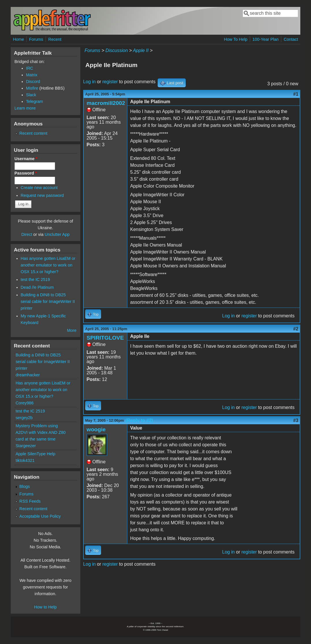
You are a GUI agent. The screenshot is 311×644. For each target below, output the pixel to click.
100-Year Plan (266, 39)
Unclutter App (57, 234)
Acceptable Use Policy (40, 516)
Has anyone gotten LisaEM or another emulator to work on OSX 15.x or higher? (48, 265)
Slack (31, 95)
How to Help (45, 607)
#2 (296, 329)
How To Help (236, 39)
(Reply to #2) (139, 420)
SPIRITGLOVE (105, 338)
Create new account (39, 188)
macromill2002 (106, 103)
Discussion (117, 50)
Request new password (42, 195)
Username (26, 159)
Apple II (141, 50)
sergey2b (24, 418)
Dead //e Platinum (37, 287)
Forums (36, 39)
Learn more (25, 108)
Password (26, 173)
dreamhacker (28, 375)
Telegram (35, 101)
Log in (90, 82)
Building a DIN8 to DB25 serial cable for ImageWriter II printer (48, 301)
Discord (33, 82)
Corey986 (25, 403)
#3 (296, 420)
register (110, 82)
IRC (30, 68)
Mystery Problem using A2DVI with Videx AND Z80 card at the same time (41, 432)
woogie (96, 429)
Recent (55, 39)
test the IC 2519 (36, 280)
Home (18, 39)
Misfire (32, 88)
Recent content (33, 133)
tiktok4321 (25, 460)
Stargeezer (26, 446)
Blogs (25, 486)
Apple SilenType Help (36, 454)
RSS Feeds (30, 501)
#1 (296, 94)
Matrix (32, 75)
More (72, 330)
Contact (291, 39)
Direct (27, 234)
